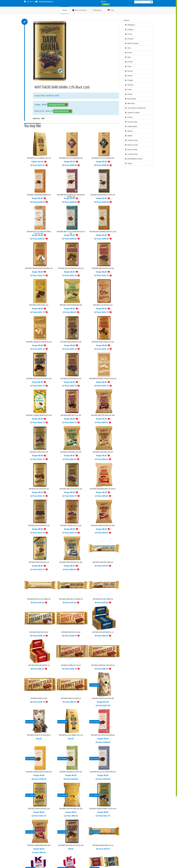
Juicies (129, 163)
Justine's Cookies (132, 113)
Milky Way (130, 103)
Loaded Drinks (131, 154)
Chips (128, 66)
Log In (106, 4)
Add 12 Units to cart (63, 111)
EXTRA (129, 62)
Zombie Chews (132, 140)
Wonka (129, 76)
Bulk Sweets (131, 99)
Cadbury (129, 30)
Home (65, 10)
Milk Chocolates (132, 43)
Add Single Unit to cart (58, 105)
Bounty (129, 94)
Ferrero (129, 117)
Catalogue (97, 10)
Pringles (129, 80)
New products (79, 10)
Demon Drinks (131, 150)
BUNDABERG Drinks (134, 159)
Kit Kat (129, 34)
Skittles (129, 136)
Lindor (128, 90)
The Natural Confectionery (135, 108)
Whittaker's (130, 25)
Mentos (129, 131)
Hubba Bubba (131, 126)
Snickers (129, 85)
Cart (111, 10)
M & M (129, 53)
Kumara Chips (131, 122)
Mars (128, 57)
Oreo (128, 48)
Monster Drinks (132, 145)
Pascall (129, 71)
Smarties (129, 39)
